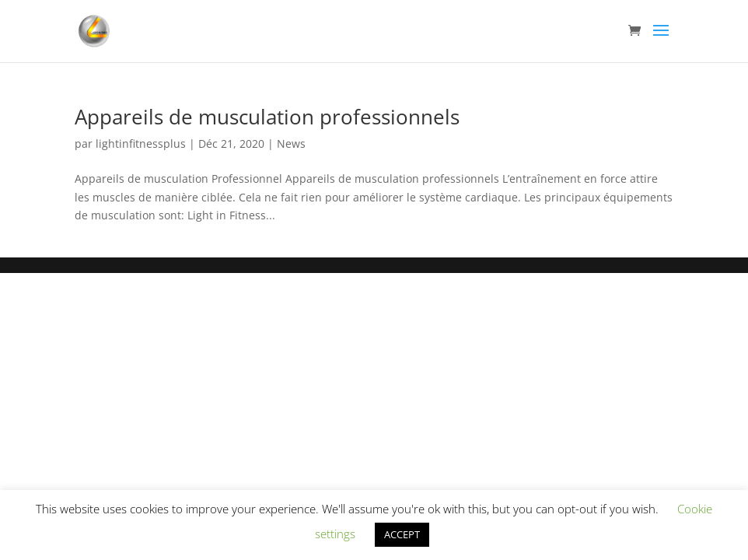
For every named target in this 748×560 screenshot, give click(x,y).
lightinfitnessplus (141, 143)
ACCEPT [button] (402, 534)
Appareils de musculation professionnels (267, 117)
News (291, 143)
